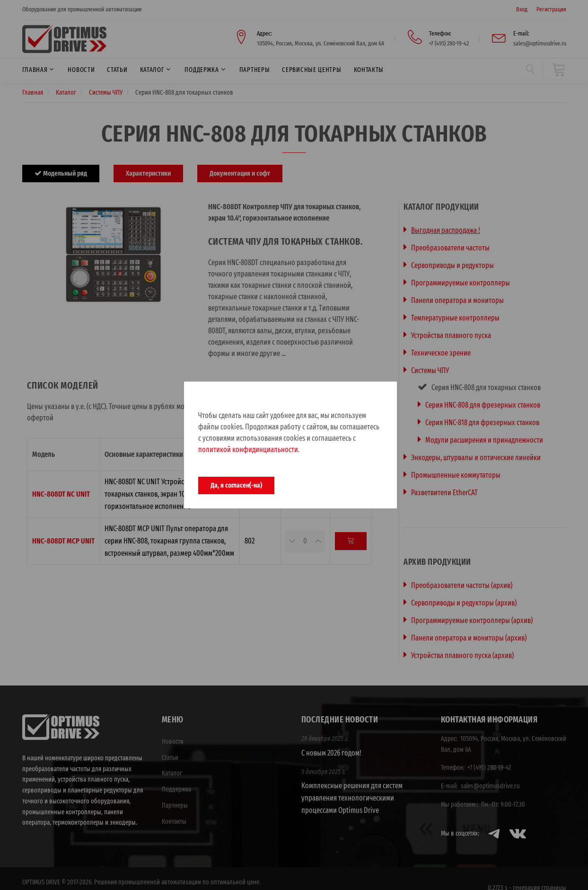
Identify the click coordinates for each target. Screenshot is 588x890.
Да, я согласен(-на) (236, 485)
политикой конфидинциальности (248, 449)
